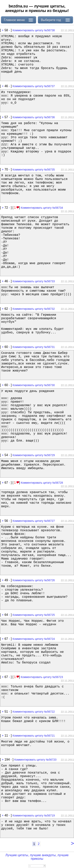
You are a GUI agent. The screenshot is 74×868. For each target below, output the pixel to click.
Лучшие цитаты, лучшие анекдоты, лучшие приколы (37, 857)
